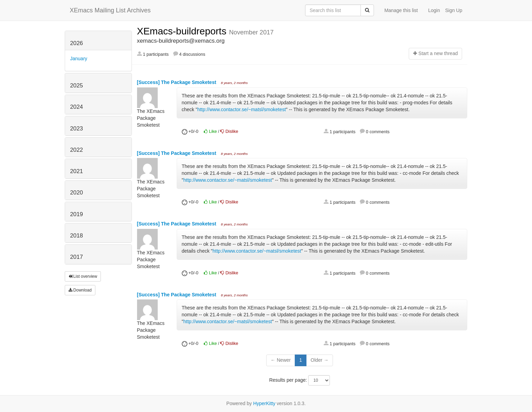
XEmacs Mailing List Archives (110, 10)
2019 (77, 214)
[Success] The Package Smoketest (177, 82)
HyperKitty (264, 403)
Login (434, 10)
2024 (77, 107)
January (79, 59)
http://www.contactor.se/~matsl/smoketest (242, 109)
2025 (77, 86)
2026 (77, 43)
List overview (83, 276)
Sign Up (454, 10)
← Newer (281, 360)
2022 (77, 150)
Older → (320, 360)
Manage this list (401, 10)
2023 (77, 129)
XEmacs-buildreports (183, 31)
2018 (77, 236)
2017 (77, 257)
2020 (77, 193)
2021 (77, 171)
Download (80, 290)
